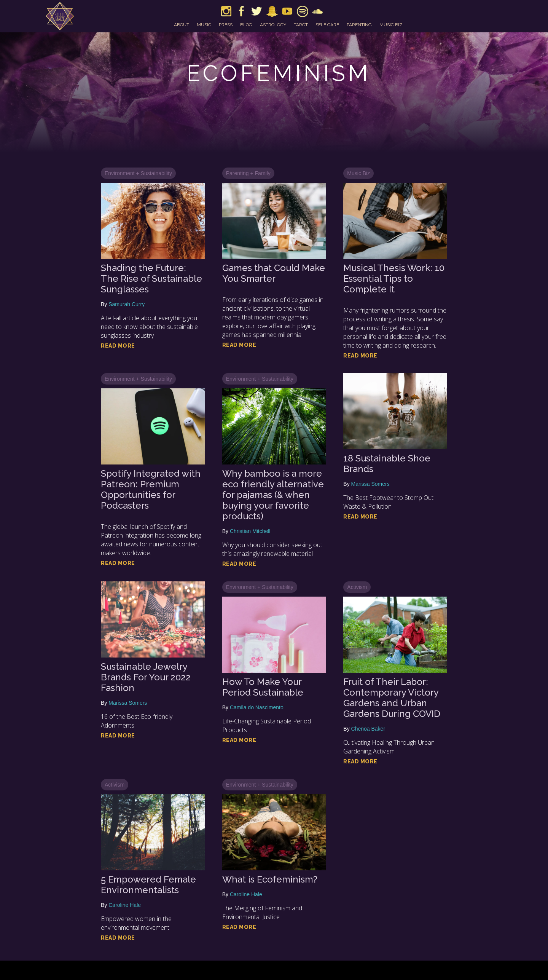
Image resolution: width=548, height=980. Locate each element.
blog (246, 25)
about (182, 25)
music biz (391, 25)
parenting (359, 25)
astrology (273, 25)
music (204, 25)
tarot (301, 25)
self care (327, 25)
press (226, 25)
